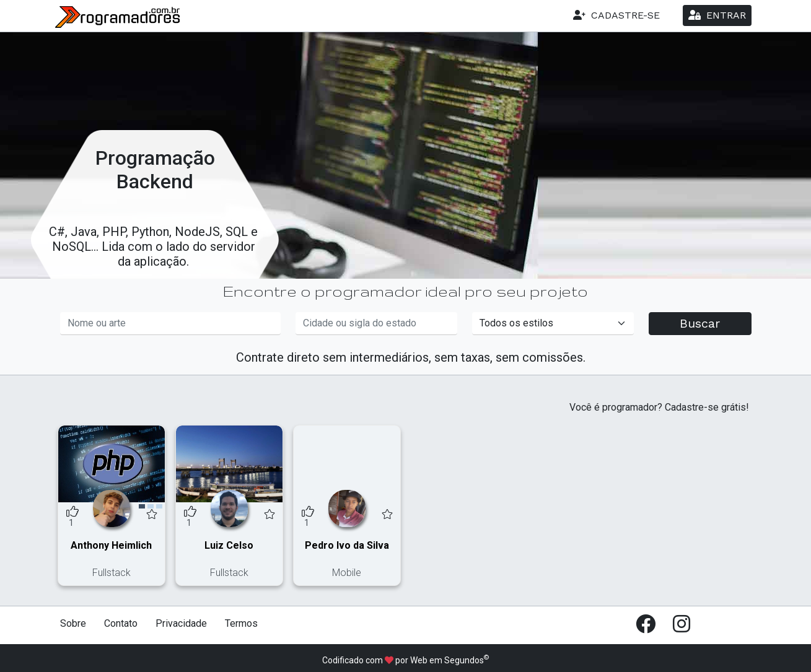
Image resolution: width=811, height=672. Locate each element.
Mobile (347, 573)
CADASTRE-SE (616, 15)
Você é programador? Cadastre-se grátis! (659, 407)
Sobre (73, 623)
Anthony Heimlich (111, 545)
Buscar (700, 323)
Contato (121, 623)
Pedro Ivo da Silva (347, 545)
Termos (241, 623)
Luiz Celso (229, 545)
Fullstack (112, 573)
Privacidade (181, 623)
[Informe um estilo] (553, 324)
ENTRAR (717, 15)
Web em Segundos (447, 660)
